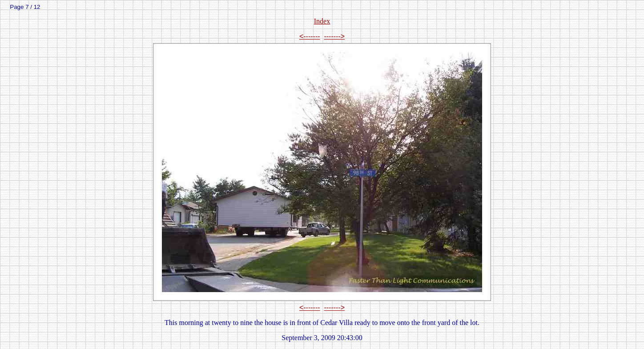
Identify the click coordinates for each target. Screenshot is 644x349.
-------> (334, 36)
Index (322, 21)
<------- (310, 36)
